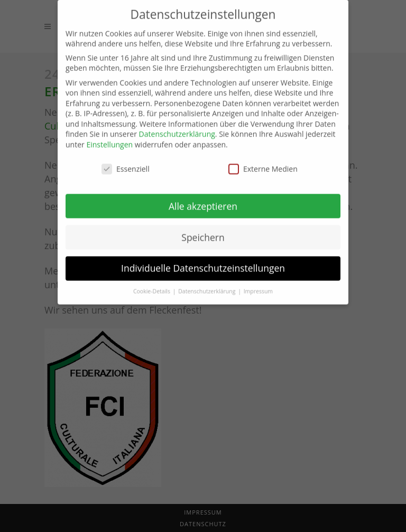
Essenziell (126, 162)
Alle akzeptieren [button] (203, 198)
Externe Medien (263, 162)
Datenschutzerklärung (177, 127)
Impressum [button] (258, 284)
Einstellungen (109, 137)
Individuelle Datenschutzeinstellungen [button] (203, 261)
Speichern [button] (203, 230)
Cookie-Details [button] (153, 284)
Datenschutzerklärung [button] (207, 284)
